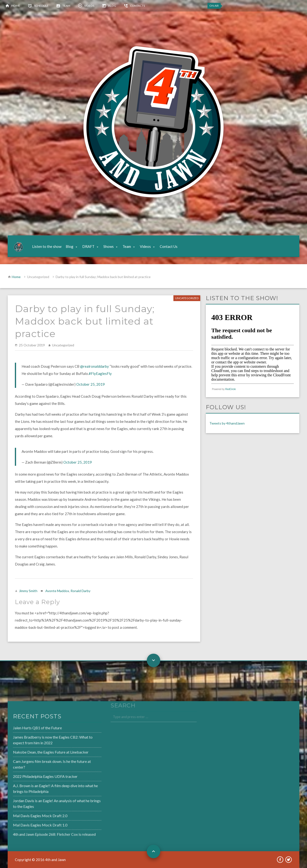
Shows (109, 246)
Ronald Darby (80, 591)
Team (66, 6)
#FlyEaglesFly (100, 373)
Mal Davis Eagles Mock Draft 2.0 (28, 814)
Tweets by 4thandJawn (227, 423)
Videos (89, 6)
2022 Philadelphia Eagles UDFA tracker (33, 776)
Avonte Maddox (57, 591)
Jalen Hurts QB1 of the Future (26, 729)
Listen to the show (47, 246)
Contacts (137, 6)
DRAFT (88, 246)
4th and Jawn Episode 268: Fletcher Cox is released (42, 832)
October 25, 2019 (91, 384)
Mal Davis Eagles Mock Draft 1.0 (28, 823)
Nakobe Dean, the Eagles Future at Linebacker (38, 753)
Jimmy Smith (28, 591)
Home (16, 6)
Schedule (41, 6)
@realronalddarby (94, 366)
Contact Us (169, 246)
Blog (112, 6)
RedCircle (230, 389)
